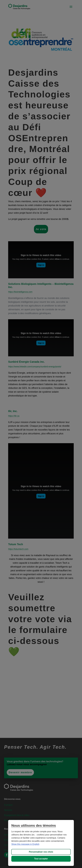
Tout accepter (41, 859)
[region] (41, 843)
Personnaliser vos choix (41, 852)
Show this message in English (25, 844)
